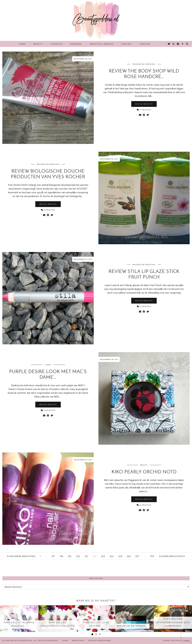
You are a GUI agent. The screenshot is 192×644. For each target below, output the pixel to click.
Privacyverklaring (100, 640)
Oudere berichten (172, 556)
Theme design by (176, 640)
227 (137, 556)
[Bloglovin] (183, 44)
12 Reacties (144, 306)
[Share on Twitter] (148, 115)
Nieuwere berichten (21, 556)
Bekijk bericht (144, 104)
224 (112, 556)
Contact (127, 44)
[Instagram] (174, 44)
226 (129, 556)
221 (86, 556)
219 (70, 556)
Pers (65, 640)
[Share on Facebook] (144, 115)
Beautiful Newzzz (102, 44)
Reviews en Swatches (144, 64)
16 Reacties (48, 210)
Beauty (38, 44)
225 (120, 556)
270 (152, 556)
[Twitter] (169, 44)
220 (78, 556)
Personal (76, 44)
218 (61, 556)
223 (103, 556)
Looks (48, 365)
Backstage (78, 640)
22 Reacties (144, 505)
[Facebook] (178, 44)
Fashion (145, 44)
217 (53, 556)
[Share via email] (140, 115)
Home (22, 44)
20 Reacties (48, 410)
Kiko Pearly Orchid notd (144, 472)
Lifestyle (56, 44)
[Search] (187, 44)
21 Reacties (144, 110)
